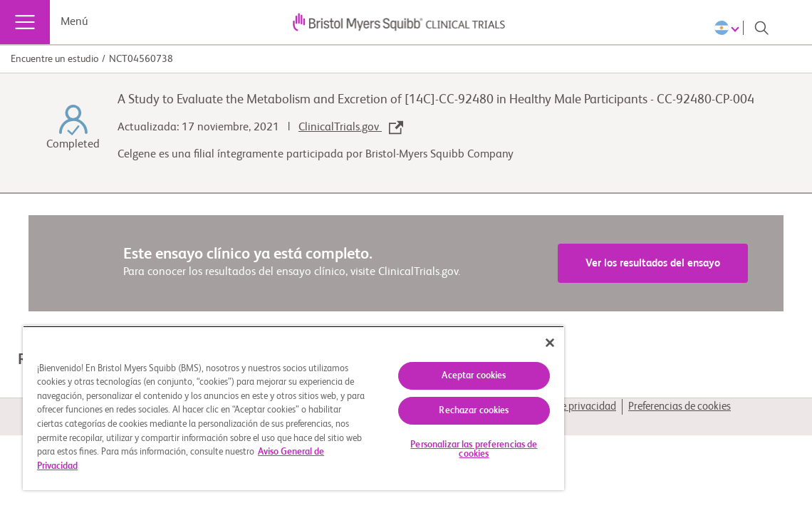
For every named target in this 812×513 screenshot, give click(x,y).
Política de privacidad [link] (568, 406)
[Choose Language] (729, 28)
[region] (258, 404)
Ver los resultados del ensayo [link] (653, 263)
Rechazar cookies (415, 402)
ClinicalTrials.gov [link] (351, 128)
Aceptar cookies (415, 367)
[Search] (761, 28)
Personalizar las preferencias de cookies (415, 441)
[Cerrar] (479, 334)
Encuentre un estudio (54, 59)
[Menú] (25, 22)
